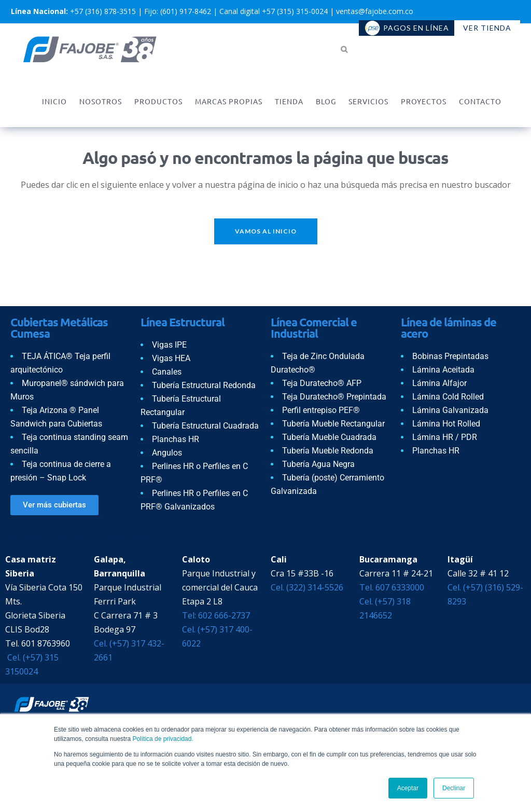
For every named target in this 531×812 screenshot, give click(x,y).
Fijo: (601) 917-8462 (178, 11)
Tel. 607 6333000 (392, 587)
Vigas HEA (171, 358)
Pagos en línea (407, 28)
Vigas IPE (169, 345)
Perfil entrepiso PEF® (321, 410)
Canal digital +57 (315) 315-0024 (274, 11)
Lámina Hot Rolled (446, 424)
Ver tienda (487, 28)
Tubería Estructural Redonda (204, 385)
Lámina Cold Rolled (448, 397)
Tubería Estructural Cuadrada (205, 426)
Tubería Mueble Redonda (328, 451)
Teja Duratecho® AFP (322, 383)
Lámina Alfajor (439, 383)
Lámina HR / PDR (445, 437)
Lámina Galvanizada (450, 410)
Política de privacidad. (163, 739)
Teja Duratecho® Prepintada (334, 397)
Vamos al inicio (266, 231)
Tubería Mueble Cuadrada (329, 437)
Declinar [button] (454, 788)
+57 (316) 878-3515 (103, 11)
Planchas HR (176, 439)
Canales (167, 372)
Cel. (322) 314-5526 (307, 587)
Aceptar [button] (408, 788)
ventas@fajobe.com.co (375, 11)
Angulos (167, 453)
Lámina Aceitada (443, 370)
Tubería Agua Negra (318, 464)
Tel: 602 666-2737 (216, 615)
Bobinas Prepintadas (450, 356)
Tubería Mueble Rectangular (333, 424)
